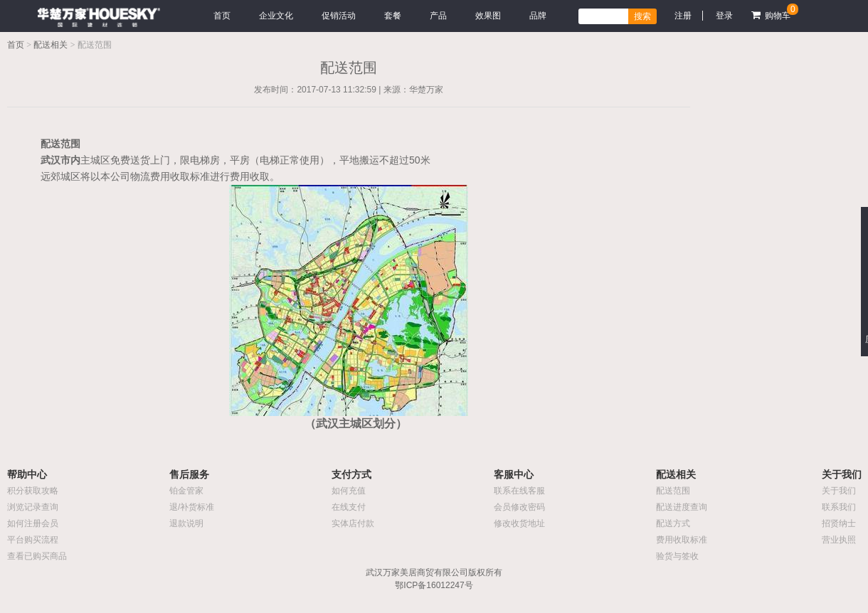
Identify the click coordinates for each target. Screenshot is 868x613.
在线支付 (349, 507)
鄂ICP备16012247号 (434, 585)
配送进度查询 (682, 507)
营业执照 (839, 540)
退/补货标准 (192, 507)
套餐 (393, 16)
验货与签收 (677, 556)
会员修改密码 (519, 507)
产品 (438, 16)
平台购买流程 (33, 540)
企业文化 (276, 16)
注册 (683, 16)
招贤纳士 (839, 523)
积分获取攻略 (33, 491)
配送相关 (51, 45)
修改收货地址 (519, 523)
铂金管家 (186, 491)
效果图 (488, 16)
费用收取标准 (682, 540)
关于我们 (839, 491)
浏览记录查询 (33, 507)
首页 (222, 16)
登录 (724, 16)
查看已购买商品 (37, 556)
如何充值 (349, 491)
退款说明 (186, 523)
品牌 (538, 16)
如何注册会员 (33, 523)
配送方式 (673, 523)
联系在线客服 (519, 491)
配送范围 (673, 491)
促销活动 (339, 16)
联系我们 (839, 507)
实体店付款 (353, 523)
